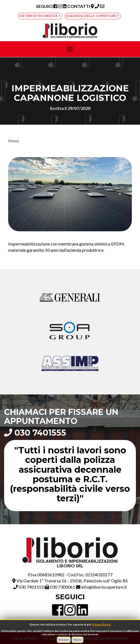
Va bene (64, 640)
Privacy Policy (101, 624)
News (14, 141)
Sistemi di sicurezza (40, 16)
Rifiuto (77, 640)
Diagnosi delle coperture (93, 16)
